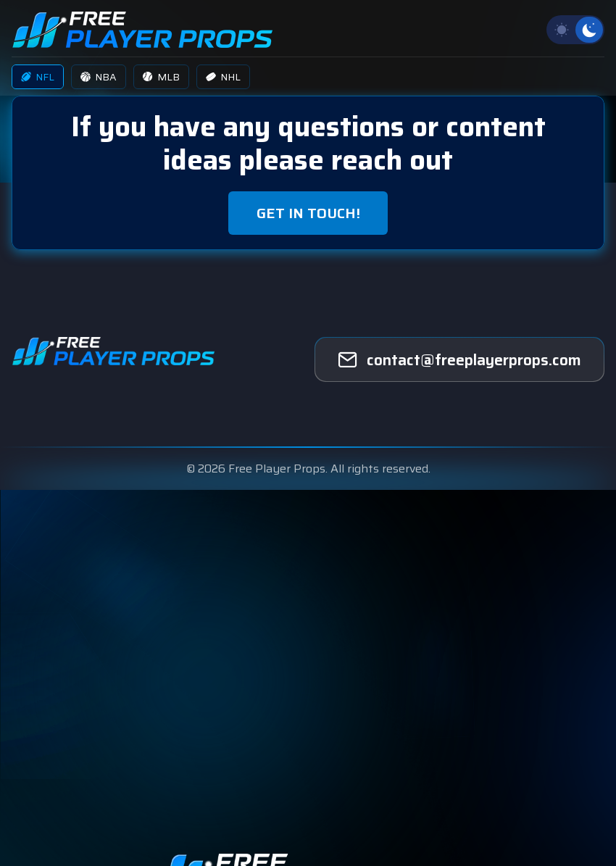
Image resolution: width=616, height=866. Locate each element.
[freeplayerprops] (459, 359)
